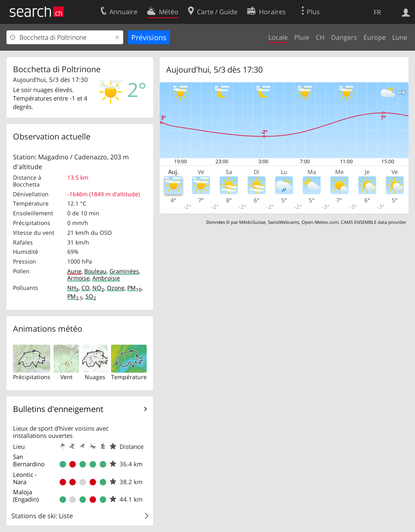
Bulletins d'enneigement (58, 409)
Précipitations (32, 377)
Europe (375, 37)
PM (134, 288)
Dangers (344, 37)
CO (86, 288)
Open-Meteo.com (320, 222)
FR (377, 12)
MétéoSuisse (252, 222)
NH (73, 288)
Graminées (124, 271)
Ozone (116, 288)
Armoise (78, 278)
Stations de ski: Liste (42, 516)
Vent (66, 377)
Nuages (95, 377)
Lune (400, 37)
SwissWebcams (283, 222)
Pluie (302, 37)
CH (320, 37)
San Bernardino (29, 460)
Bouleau (95, 271)
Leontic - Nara (25, 478)
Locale (278, 37)
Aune (74, 271)
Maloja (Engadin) (26, 496)
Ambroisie (106, 278)
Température (129, 377)
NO (98, 288)
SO (91, 296)
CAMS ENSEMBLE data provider (373, 222)
